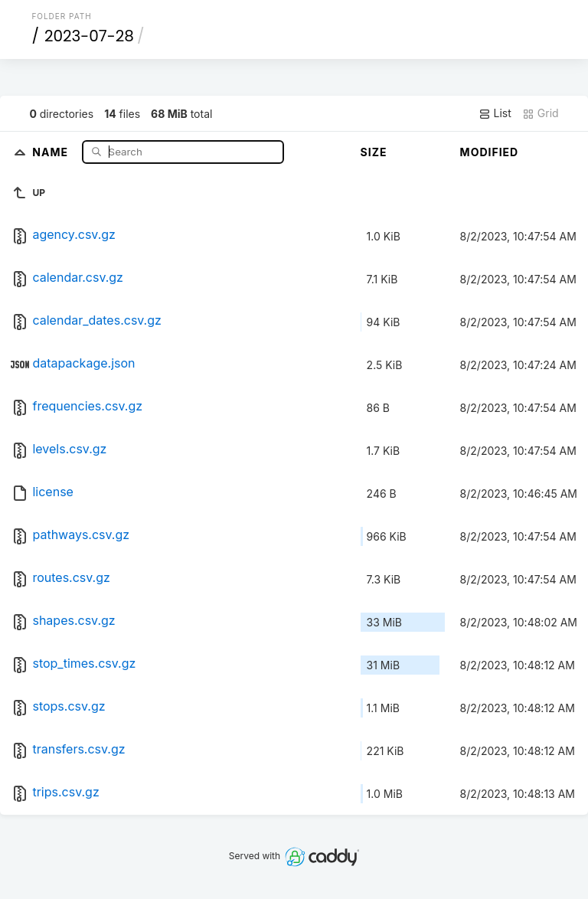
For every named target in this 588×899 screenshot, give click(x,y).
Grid (541, 113)
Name (52, 151)
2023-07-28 (89, 36)
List (495, 113)
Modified (490, 152)
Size (374, 152)
